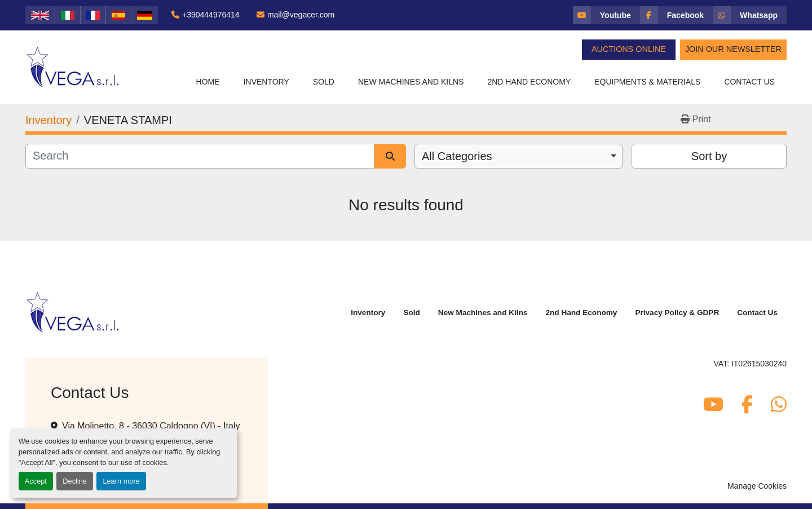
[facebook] (676, 15)
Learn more (121, 481)
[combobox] (518, 156)
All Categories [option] (457, 156)
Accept (36, 481)
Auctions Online (629, 49)
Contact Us (749, 82)
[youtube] (606, 15)
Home (208, 82)
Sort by (709, 156)
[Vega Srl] (73, 312)
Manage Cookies (757, 486)
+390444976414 (211, 15)
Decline (75, 481)
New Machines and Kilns (411, 82)
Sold (324, 82)
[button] (266, 82)
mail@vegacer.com (301, 15)
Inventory (266, 82)
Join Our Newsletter (733, 49)
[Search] (200, 156)
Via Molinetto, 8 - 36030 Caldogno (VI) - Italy (151, 426)
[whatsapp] (750, 15)
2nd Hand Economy (529, 82)
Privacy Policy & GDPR (677, 313)
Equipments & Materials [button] (647, 82)
